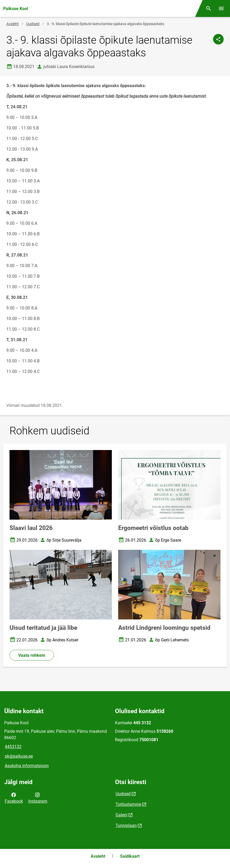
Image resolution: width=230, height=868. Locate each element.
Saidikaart (130, 856)
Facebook (14, 798)
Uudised (33, 24)
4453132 (13, 747)
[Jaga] (218, 39)
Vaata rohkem (32, 655)
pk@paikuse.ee (19, 756)
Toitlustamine (128, 804)
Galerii (121, 815)
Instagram (38, 798)
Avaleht (13, 24)
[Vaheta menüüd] (221, 8)
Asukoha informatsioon (27, 766)
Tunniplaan (126, 826)
